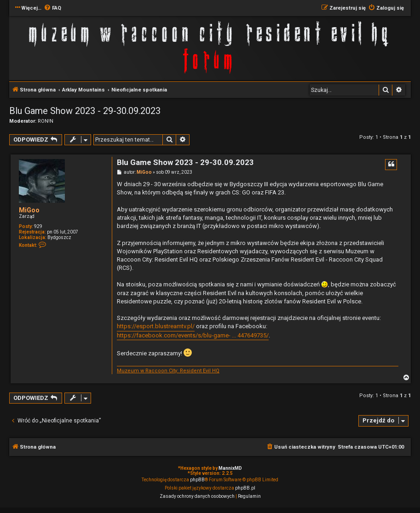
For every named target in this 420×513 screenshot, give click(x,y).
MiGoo (29, 210)
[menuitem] (52, 8)
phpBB (197, 480)
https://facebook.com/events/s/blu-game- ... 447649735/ (193, 335)
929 (38, 226)
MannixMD (230, 468)
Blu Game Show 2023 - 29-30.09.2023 (85, 111)
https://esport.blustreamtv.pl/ (156, 326)
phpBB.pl (245, 488)
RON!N (46, 121)
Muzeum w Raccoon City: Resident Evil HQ (168, 371)
